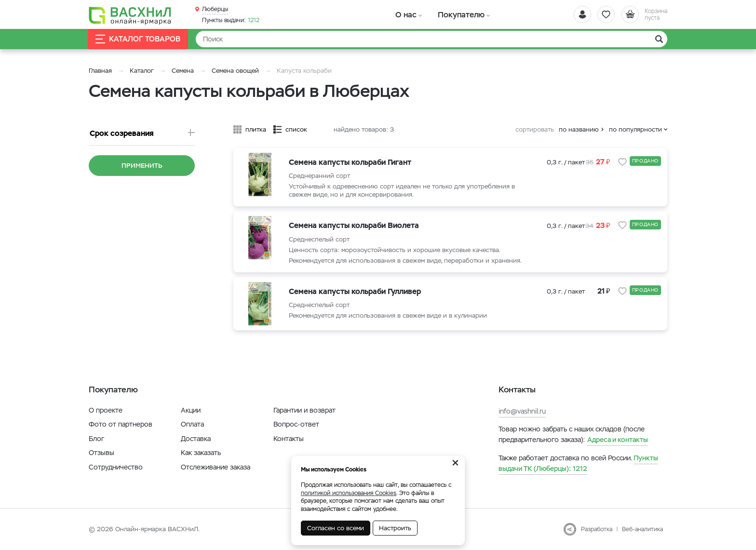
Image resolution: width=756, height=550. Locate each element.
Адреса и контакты (618, 440)
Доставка (196, 439)
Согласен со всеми (336, 528)
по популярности (635, 129)
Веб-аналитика (642, 529)
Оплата (192, 424)
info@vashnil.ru (522, 411)
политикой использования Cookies (349, 493)
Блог (96, 439)
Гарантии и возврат (304, 410)
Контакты (289, 439)
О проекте (106, 410)
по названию (579, 129)
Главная (100, 71)
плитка (256, 129)
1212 (231, 20)
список (296, 129)
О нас (403, 14)
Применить (142, 166)
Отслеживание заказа (216, 467)
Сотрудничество (116, 467)
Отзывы (101, 453)
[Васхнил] (132, 15)
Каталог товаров (139, 39)
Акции (191, 410)
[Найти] (432, 39)
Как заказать (201, 453)
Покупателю (452, 14)
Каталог (142, 71)
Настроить (395, 528)
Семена (183, 71)
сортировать (535, 129)
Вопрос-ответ (296, 424)
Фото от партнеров (121, 424)
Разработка (597, 529)
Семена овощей (235, 71)
